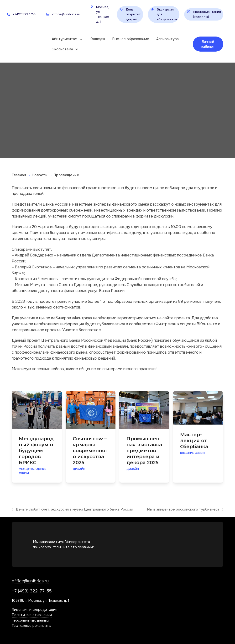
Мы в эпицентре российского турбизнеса (185, 510)
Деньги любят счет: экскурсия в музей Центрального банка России (72, 510)
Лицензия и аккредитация (34, 610)
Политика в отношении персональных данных (32, 618)
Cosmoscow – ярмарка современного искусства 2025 (90, 451)
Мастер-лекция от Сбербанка (194, 441)
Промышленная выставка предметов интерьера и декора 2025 (144, 451)
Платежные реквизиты (31, 626)
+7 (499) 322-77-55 (32, 591)
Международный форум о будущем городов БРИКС (36, 451)
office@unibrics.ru (30, 581)
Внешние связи (192, 453)
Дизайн (79, 469)
